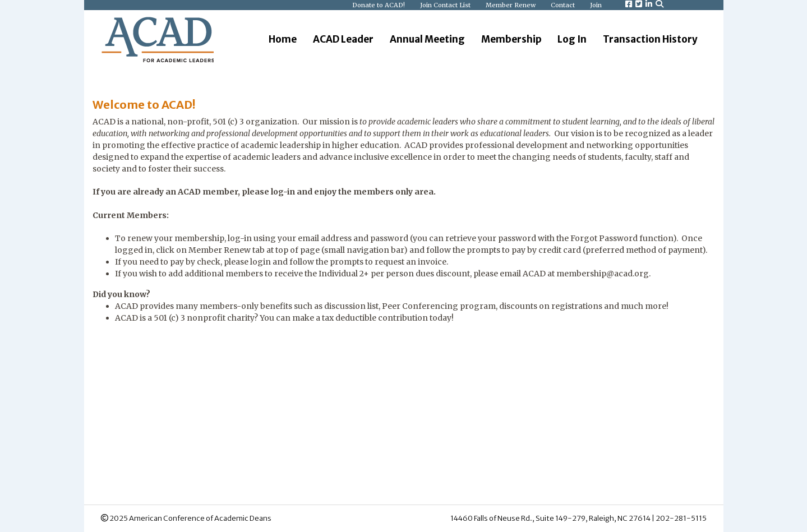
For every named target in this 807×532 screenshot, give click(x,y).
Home (283, 39)
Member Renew (511, 5)
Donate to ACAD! (379, 5)
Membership (511, 39)
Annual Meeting (427, 39)
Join (596, 5)
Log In (572, 39)
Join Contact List (446, 5)
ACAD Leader (343, 39)
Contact (564, 5)
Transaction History (650, 39)
